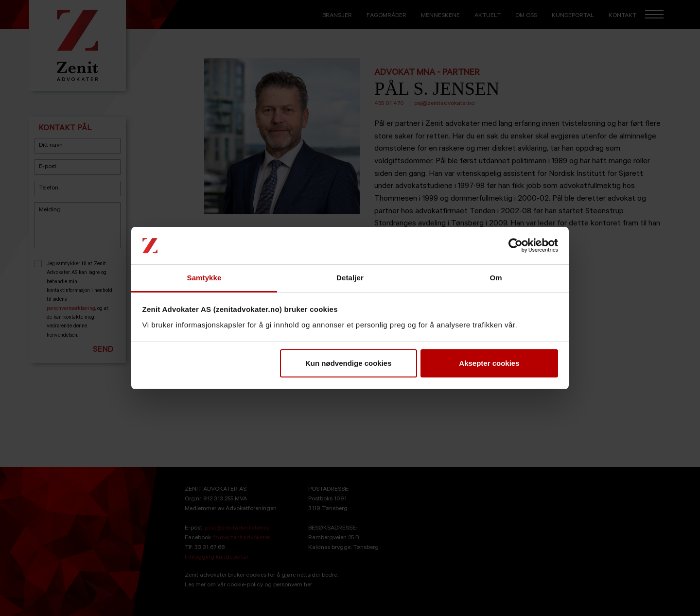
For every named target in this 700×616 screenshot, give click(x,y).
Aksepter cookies (489, 363)
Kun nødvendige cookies (349, 363)
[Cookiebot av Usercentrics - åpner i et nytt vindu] (516, 246)
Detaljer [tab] (350, 278)
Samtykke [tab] (204, 278)
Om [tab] (496, 278)
